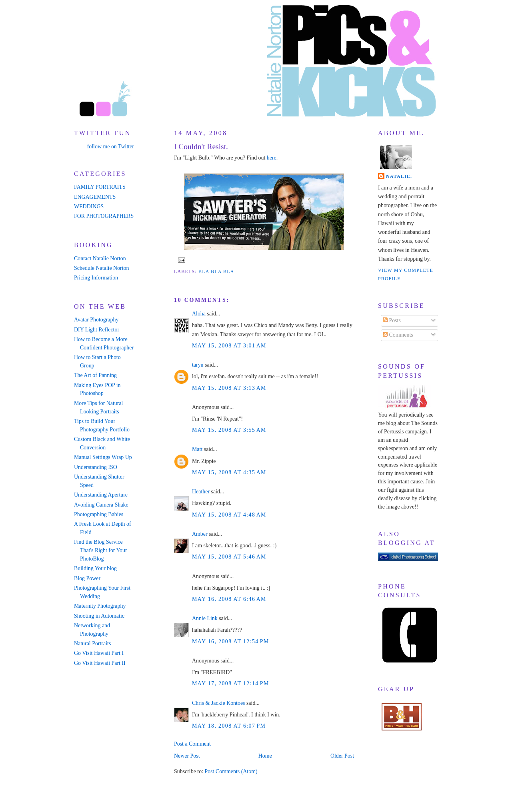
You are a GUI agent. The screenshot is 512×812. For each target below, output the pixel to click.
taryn (198, 365)
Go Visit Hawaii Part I (99, 653)
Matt (197, 449)
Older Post (342, 756)
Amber (200, 534)
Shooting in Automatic (99, 616)
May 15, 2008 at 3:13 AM (229, 388)
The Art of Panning (95, 375)
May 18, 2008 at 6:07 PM (229, 726)
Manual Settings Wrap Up (103, 457)
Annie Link (205, 618)
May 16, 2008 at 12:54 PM (231, 641)
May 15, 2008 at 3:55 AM (229, 430)
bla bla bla (216, 271)
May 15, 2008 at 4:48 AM (229, 515)
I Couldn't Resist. (201, 147)
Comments (398, 335)
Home (265, 756)
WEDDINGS (89, 206)
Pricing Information (96, 278)
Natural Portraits (92, 643)
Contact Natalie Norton (100, 258)
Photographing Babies (99, 514)
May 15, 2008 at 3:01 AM (229, 346)
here (272, 158)
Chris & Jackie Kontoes (218, 703)
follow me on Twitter (111, 147)
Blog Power (87, 578)
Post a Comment (192, 744)
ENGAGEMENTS (95, 197)
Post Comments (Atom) (231, 771)
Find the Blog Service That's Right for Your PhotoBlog (101, 550)
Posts (392, 320)
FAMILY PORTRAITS (100, 187)
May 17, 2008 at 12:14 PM (231, 683)
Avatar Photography (96, 320)
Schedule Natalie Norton (101, 268)
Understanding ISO (96, 467)
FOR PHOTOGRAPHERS (104, 216)
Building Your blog (95, 568)
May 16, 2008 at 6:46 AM (229, 599)
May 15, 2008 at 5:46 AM (229, 557)
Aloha (199, 314)
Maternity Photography (100, 606)
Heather (201, 492)
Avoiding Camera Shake (101, 505)
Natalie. (399, 176)
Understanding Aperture (101, 495)
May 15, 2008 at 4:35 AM (229, 472)
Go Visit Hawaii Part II (100, 663)
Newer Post (187, 756)
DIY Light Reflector (97, 330)
